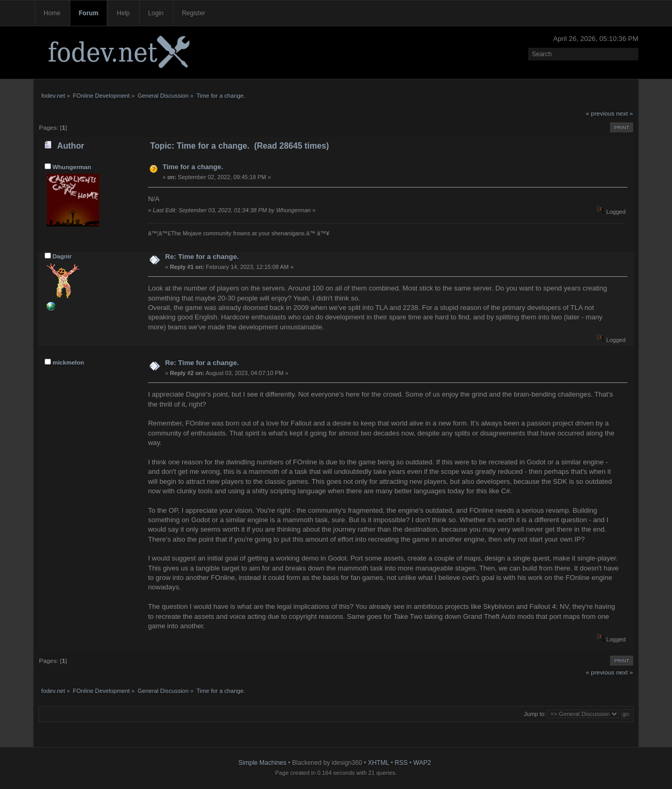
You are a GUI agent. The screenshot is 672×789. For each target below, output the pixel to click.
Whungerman (72, 167)
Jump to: (535, 714)
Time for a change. (193, 167)
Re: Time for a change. (202, 257)
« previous (600, 113)
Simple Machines (262, 763)
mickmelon (68, 362)
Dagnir (62, 256)
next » (625, 113)
